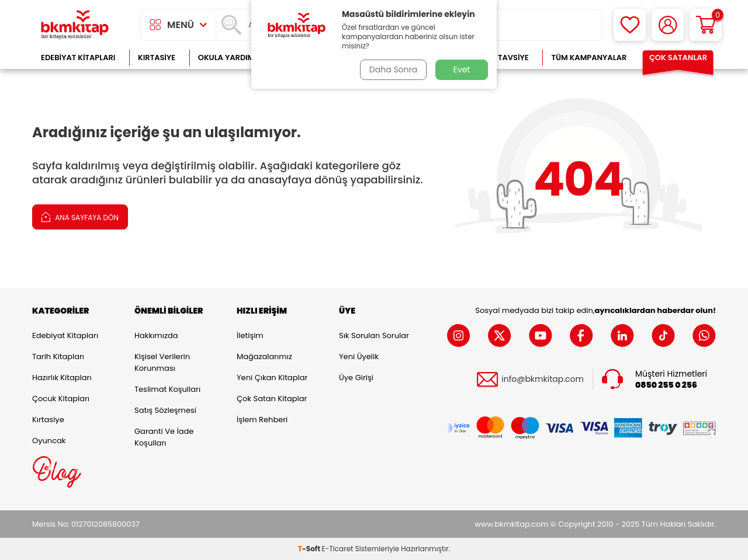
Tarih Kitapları (58, 356)
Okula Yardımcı (230, 58)
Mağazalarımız (264, 356)
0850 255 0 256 (666, 385)
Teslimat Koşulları (167, 389)
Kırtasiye (157, 58)
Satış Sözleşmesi (165, 410)
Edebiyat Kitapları (78, 58)
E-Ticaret (338, 549)
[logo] (75, 25)
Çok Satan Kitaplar (272, 399)
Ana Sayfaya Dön (80, 216)
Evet (462, 69)
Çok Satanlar (678, 58)
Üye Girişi (356, 378)
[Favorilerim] (630, 25)
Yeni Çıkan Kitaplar (272, 378)
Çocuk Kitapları (61, 399)
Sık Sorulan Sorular (374, 335)
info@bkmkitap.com (543, 379)
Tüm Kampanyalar (589, 58)
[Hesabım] (668, 25)
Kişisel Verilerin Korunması (162, 362)
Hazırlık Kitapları (62, 378)
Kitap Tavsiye (502, 58)
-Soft (310, 549)
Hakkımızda (156, 335)
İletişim (250, 335)
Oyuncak (49, 441)
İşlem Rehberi (262, 420)
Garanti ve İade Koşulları (164, 437)
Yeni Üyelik (359, 356)
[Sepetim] (706, 25)
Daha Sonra (393, 69)
